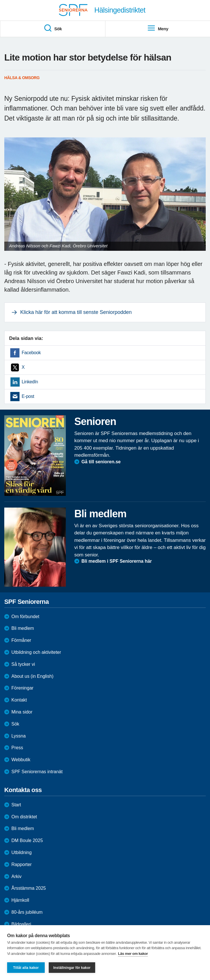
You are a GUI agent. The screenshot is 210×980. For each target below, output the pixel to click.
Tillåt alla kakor (26, 968)
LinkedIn (30, 382)
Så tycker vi (23, 664)
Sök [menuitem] (53, 28)
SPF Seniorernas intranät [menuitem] (37, 772)
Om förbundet (25, 617)
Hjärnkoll (20, 900)
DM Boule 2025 (27, 840)
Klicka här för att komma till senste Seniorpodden (76, 312)
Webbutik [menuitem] (21, 760)
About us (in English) (32, 676)
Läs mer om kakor (133, 954)
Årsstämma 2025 (29, 888)
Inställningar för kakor (72, 968)
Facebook (31, 353)
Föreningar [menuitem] (22, 688)
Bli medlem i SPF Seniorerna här (117, 561)
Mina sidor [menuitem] (22, 712)
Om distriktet (24, 817)
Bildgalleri (21, 924)
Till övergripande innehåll (0, 0)
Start (16, 805)
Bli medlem (23, 628)
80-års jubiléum (27, 912)
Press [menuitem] (17, 748)
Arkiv (17, 876)
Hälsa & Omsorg (22, 78)
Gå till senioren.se (101, 462)
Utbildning (22, 852)
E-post (28, 396)
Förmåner (21, 640)
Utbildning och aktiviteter (36, 652)
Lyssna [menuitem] (19, 736)
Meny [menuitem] (158, 28)
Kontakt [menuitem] (19, 700)
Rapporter (22, 864)
